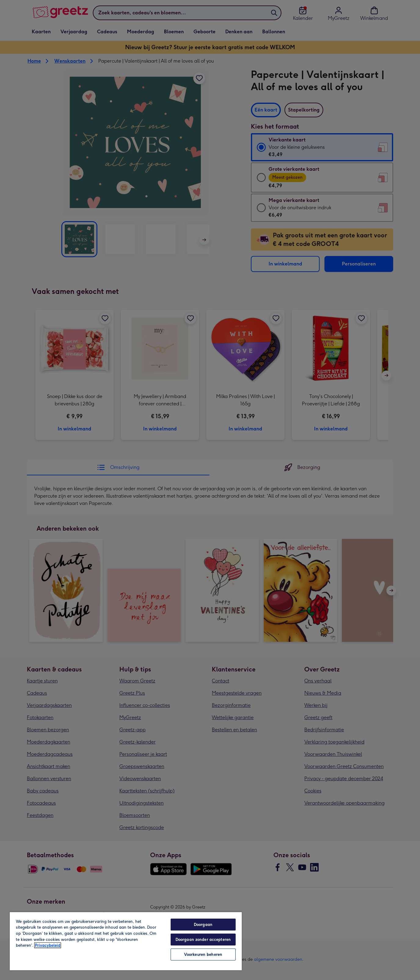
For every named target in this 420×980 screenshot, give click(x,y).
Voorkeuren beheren (203, 954)
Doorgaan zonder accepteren (203, 940)
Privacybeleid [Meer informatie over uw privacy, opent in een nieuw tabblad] (48, 945)
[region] (126, 941)
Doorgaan (203, 925)
